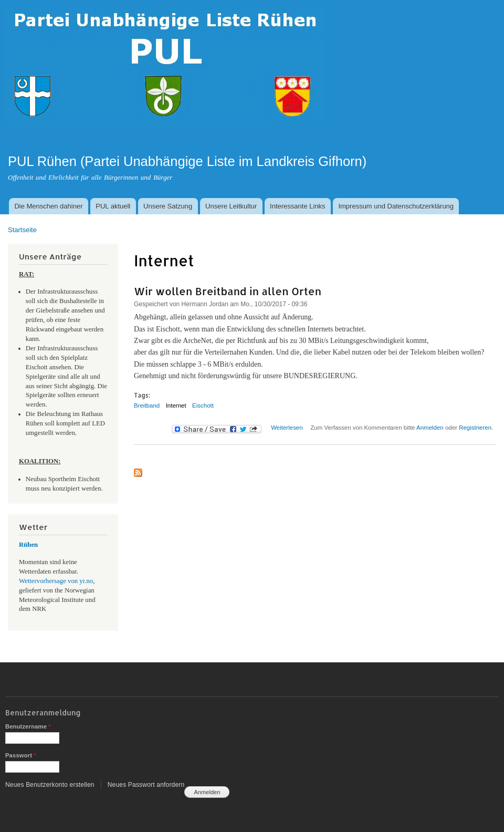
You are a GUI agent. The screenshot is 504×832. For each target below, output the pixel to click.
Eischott (203, 405)
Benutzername (28, 726)
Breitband (147, 405)
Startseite (22, 230)
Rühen (28, 545)
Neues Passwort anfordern (146, 785)
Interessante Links (298, 206)
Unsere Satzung (168, 206)
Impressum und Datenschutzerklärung (396, 206)
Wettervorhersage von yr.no (56, 581)
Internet (176, 405)
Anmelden (430, 428)
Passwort (21, 755)
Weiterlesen (287, 428)
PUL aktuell (113, 206)
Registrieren (475, 428)
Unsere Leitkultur (231, 206)
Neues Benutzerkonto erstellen (50, 785)
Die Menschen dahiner (48, 206)
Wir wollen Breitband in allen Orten (228, 291)
